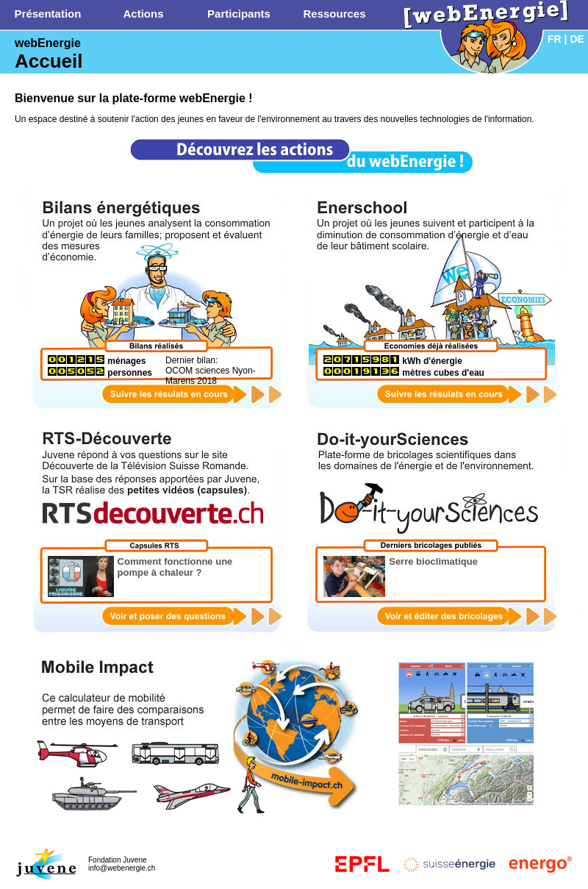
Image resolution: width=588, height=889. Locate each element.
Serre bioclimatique (433, 561)
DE (577, 39)
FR (555, 39)
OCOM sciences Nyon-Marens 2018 (211, 376)
